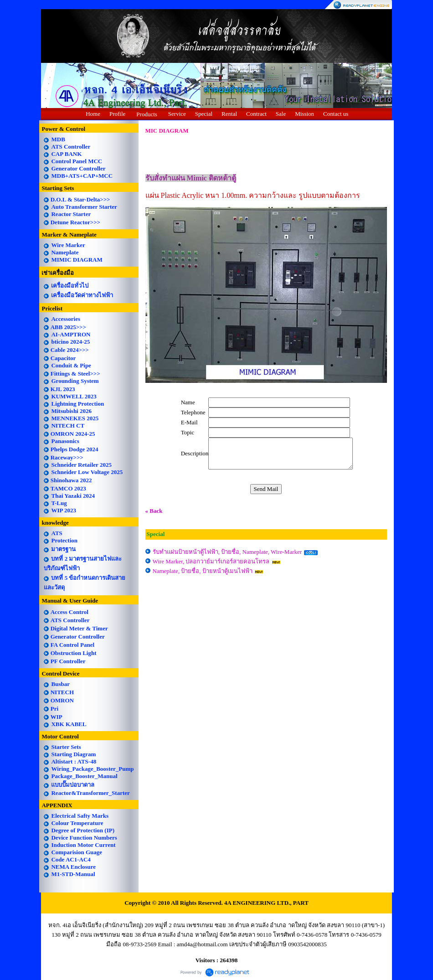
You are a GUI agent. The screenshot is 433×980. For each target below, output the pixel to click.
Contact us (336, 114)
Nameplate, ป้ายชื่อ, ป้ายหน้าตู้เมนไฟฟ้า (203, 571)
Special (204, 114)
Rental (229, 114)
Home (93, 114)
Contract (256, 114)
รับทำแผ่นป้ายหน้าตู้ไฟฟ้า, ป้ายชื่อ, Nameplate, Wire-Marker (227, 552)
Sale (281, 114)
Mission (304, 114)
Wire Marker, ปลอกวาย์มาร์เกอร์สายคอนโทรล (211, 561)
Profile (117, 114)
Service (177, 114)
